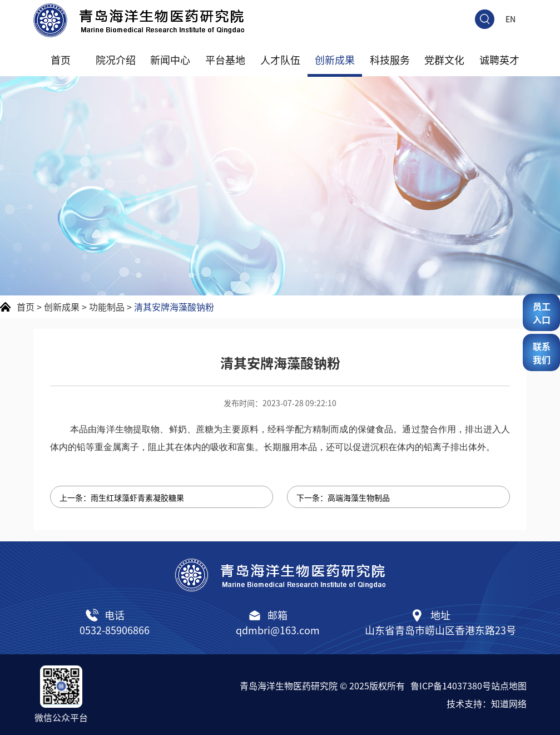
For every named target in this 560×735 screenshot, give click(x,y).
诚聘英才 (499, 60)
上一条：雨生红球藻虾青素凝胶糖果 (122, 497)
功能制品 (107, 307)
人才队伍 (280, 60)
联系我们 (542, 353)
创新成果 (335, 60)
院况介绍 (116, 60)
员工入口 (542, 313)
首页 (61, 60)
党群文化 (444, 60)
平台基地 (225, 60)
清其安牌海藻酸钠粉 (174, 307)
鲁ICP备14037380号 (451, 685)
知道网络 (509, 703)
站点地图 (509, 685)
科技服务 (390, 60)
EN (511, 19)
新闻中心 (170, 60)
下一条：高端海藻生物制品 (343, 497)
